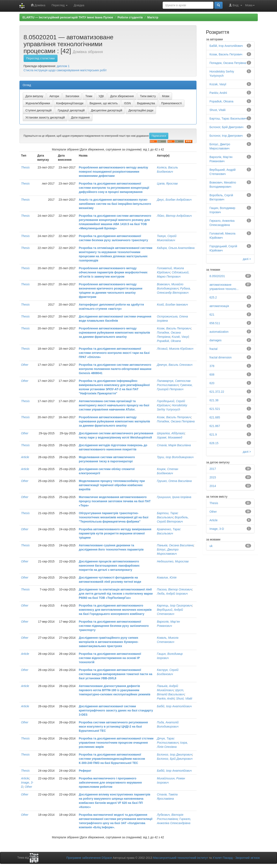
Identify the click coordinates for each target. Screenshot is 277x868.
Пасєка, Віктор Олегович (174, 589)
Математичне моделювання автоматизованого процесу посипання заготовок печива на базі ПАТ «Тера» (115, 501)
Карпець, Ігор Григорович (174, 605)
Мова (250, 5)
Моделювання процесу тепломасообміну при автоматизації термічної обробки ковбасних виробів (112, 485)
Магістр (153, 17)
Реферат (85, 771)
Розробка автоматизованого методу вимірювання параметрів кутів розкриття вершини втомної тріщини (115, 533)
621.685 (215, 417)
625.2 (213, 297)
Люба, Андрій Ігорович (172, 594)
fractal (213, 349)
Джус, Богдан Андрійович (174, 200)
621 (212, 315)
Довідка (79, 5)
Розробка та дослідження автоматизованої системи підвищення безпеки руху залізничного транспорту (114, 626)
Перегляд (60, 5)
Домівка (38, 5)
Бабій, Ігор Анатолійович (174, 706)
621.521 (215, 409)
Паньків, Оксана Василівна (175, 545)
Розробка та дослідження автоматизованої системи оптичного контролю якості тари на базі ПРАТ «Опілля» (114, 353)
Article (25, 457)
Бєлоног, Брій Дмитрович (175, 759)
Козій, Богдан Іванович (172, 305)
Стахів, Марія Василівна (174, 445)
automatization (219, 332)
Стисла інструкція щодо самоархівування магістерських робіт (65, 70)
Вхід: (236, 5)
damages (216, 340)
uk (211, 546)
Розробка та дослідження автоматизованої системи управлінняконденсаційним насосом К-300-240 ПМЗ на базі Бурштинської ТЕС (112, 759)
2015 (213, 477)
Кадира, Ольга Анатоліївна (176, 248)
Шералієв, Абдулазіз (171, 433)
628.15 (214, 443)
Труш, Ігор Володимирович (175, 457)
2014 (213, 486)
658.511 (215, 323)
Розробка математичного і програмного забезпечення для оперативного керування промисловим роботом (110, 783)
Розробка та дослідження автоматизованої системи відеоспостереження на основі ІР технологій (110, 658)
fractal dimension (221, 357)
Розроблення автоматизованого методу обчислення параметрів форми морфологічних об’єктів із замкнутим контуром (113, 272)
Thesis (25, 167)
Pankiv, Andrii (166, 698)
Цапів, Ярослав (167, 184)
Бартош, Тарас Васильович (228, 119)
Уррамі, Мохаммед (169, 437)
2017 (213, 469)
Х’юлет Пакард (223, 858)
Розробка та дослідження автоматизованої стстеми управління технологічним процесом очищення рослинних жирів (116, 743)
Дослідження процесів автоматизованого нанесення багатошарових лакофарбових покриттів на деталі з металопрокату (109, 566)
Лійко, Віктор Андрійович (174, 216)
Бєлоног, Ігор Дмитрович (174, 755)
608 (212, 375)
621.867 (215, 426)
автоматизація (219, 306)
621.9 (213, 435)
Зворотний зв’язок (247, 858)
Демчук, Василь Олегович (175, 365)
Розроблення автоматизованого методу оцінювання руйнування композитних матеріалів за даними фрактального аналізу (114, 333)
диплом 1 (63, 66)
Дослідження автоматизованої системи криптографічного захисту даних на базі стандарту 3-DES (116, 710)
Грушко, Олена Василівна (174, 481)
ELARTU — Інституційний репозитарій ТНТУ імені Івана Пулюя (68, 17)
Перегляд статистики (41, 58)
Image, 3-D (217, 529)
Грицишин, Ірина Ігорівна (174, 497)
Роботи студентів (130, 17)
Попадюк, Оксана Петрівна (176, 421)
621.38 (214, 400)
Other (25, 365)
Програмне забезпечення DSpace (89, 858)
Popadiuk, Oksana (169, 341)
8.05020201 (217, 276)
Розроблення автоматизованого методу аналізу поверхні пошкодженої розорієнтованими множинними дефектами (113, 172)
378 (212, 366)
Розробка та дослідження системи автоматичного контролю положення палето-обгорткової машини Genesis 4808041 (115, 369)
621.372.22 (217, 392)
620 (212, 383)
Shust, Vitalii (184, 698)
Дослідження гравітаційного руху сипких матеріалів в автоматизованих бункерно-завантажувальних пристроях (109, 642)
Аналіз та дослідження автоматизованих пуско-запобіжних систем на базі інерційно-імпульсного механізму (115, 204)
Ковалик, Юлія (167, 577)
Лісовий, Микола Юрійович (175, 349)
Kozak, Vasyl (180, 337)
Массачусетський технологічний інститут (181, 858)
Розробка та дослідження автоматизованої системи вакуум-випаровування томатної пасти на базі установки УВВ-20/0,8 (116, 674)
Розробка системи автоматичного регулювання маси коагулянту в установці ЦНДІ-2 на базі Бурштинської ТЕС (113, 727)
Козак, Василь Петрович (174, 328)
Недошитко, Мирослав (173, 561)
